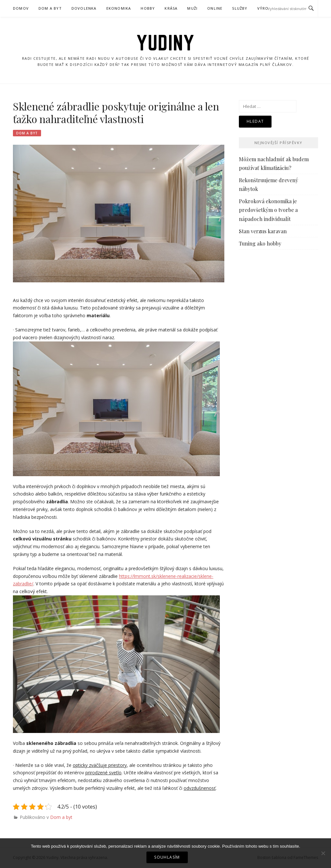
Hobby (148, 8)
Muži (192, 8)
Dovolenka (84, 8)
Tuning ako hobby (260, 243)
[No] (323, 853)
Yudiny (165, 43)
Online (215, 8)
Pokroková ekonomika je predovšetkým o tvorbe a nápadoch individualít (268, 210)
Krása (171, 8)
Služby (240, 8)
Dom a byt (50, 8)
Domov (21, 8)
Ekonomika (119, 8)
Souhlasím (167, 857)
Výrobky (267, 8)
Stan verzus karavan (263, 231)
